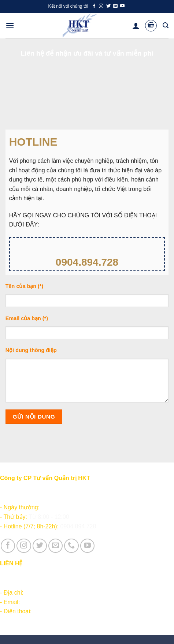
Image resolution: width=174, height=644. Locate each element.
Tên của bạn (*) (87, 298)
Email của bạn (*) (87, 330)
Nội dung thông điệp (87, 377)
